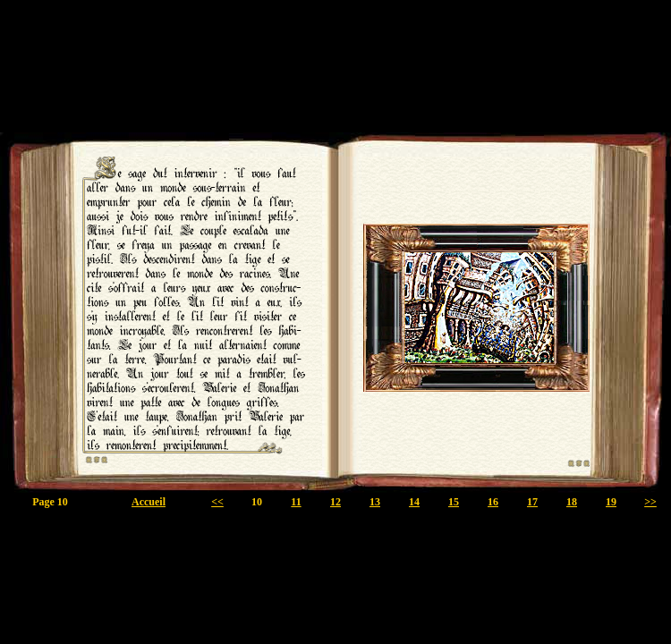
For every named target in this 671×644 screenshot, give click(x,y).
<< (217, 502)
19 (611, 502)
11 (296, 502)
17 (532, 502)
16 (493, 502)
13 (375, 502)
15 (454, 502)
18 (572, 502)
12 (335, 502)
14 (414, 502)
